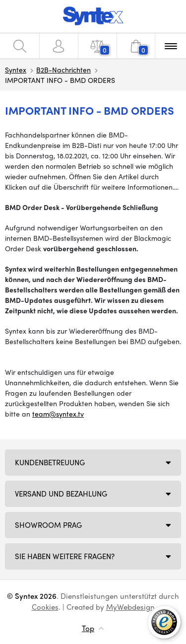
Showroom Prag (48, 525)
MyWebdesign (130, 607)
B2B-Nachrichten (63, 70)
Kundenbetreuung (50, 462)
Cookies (45, 607)
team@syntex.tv (58, 414)
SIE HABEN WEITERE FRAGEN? (65, 556)
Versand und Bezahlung (61, 494)
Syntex (16, 70)
